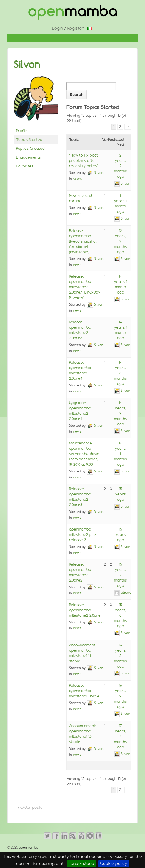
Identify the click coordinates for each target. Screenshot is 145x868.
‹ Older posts (30, 807)
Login (57, 28)
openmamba (28, 847)
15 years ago (120, 494)
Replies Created (30, 148)
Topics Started (29, 140)
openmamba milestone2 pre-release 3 (83, 535)
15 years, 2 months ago (120, 575)
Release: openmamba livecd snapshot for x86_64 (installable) (83, 241)
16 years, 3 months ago (120, 656)
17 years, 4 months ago (120, 736)
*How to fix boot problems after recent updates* (84, 160)
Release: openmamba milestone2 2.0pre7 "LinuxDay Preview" (85, 287)
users (78, 179)
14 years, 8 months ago (120, 373)
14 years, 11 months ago (120, 454)
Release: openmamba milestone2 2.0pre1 (85, 610)
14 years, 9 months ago (120, 413)
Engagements (28, 157)
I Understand (81, 864)
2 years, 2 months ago (120, 166)
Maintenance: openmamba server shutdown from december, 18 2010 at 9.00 (84, 454)
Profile (22, 131)
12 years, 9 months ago (120, 241)
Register (76, 28)
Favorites (25, 166)
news (77, 214)
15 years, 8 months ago (120, 615)
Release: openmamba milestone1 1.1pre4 (84, 691)
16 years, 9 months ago (120, 696)
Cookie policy (114, 864)
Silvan (27, 65)
